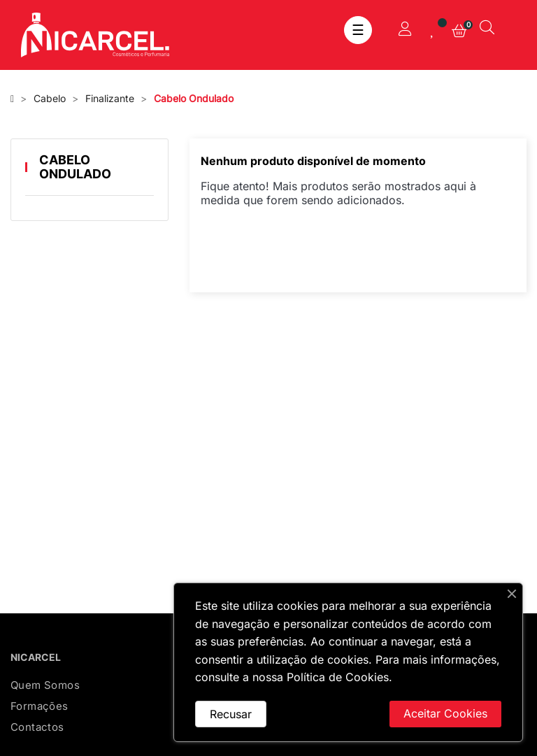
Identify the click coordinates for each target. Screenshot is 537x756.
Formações (40, 706)
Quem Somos (45, 685)
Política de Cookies (338, 677)
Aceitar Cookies (445, 713)
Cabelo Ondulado (75, 167)
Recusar (231, 714)
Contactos (37, 727)
